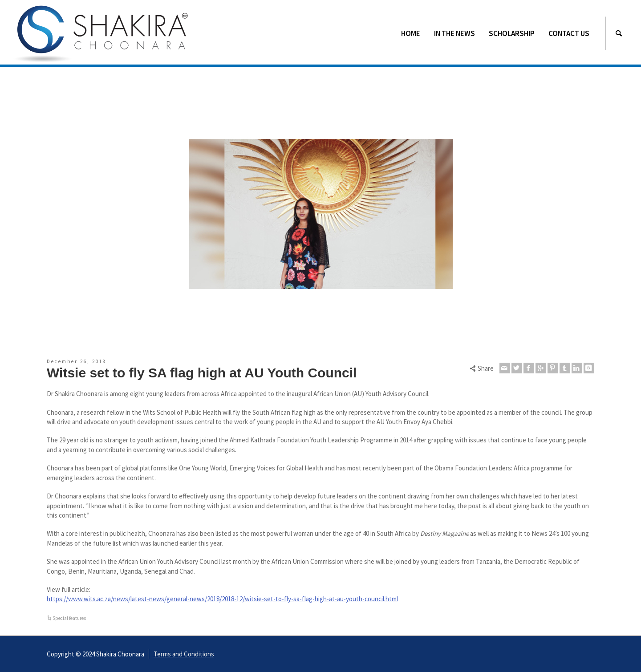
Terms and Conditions (184, 654)
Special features (69, 618)
